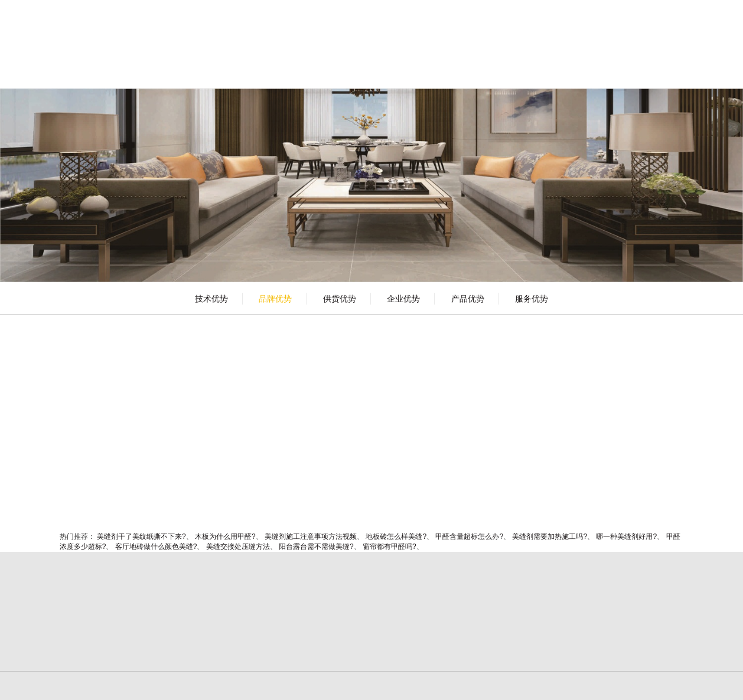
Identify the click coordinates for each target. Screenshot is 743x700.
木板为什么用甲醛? (225, 537)
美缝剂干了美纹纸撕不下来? (141, 537)
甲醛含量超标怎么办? (469, 537)
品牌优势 (275, 299)
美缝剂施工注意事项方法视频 (311, 537)
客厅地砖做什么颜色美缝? (156, 547)
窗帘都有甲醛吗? (390, 547)
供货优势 (340, 299)
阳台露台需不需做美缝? (316, 547)
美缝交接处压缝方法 (238, 547)
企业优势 (403, 299)
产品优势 (468, 299)
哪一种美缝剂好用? (626, 537)
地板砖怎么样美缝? (396, 537)
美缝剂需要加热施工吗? (550, 537)
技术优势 (211, 299)
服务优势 (532, 299)
